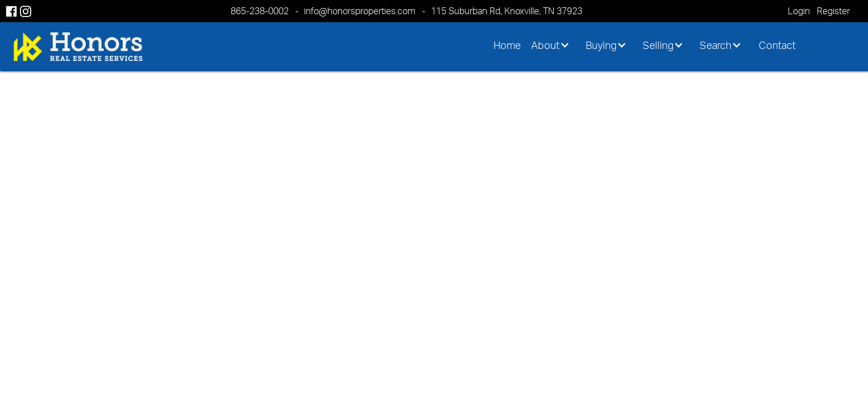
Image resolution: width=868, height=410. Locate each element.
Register (833, 11)
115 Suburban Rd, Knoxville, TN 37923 (507, 11)
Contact (777, 45)
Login (799, 11)
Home (507, 45)
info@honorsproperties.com (360, 11)
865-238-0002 (260, 11)
